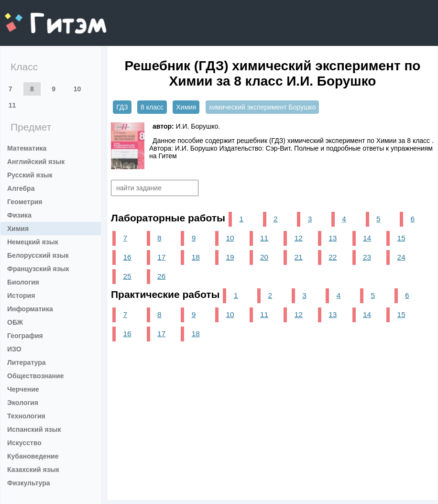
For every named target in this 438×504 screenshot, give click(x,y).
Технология (26, 416)
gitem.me (30, 17)
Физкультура (29, 483)
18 (196, 257)
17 (161, 257)
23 (367, 257)
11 (12, 105)
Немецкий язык (33, 242)
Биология (23, 282)
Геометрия (25, 202)
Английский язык (36, 162)
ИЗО (14, 349)
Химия (18, 229)
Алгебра (21, 188)
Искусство (24, 443)
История (21, 296)
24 (401, 257)
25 (127, 276)
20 (264, 257)
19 (230, 257)
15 (401, 238)
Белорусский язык (38, 255)
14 (367, 238)
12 (299, 238)
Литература (27, 362)
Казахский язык (33, 470)
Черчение (23, 389)
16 (127, 257)
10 (77, 89)
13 (333, 238)
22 (333, 257)
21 (299, 257)
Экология (23, 403)
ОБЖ (15, 322)
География (25, 336)
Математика (27, 148)
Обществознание (35, 376)
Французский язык (38, 269)
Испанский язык (34, 429)
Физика (19, 215)
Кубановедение (33, 456)
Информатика (30, 309)
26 (161, 276)
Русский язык (30, 175)
